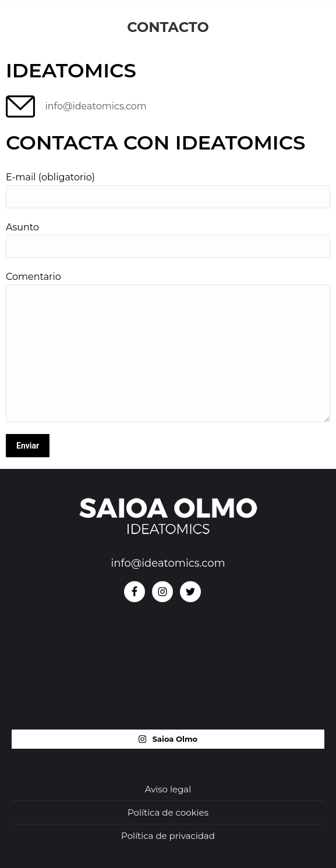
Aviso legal (168, 789)
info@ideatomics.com (168, 563)
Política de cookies (168, 812)
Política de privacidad (168, 836)
